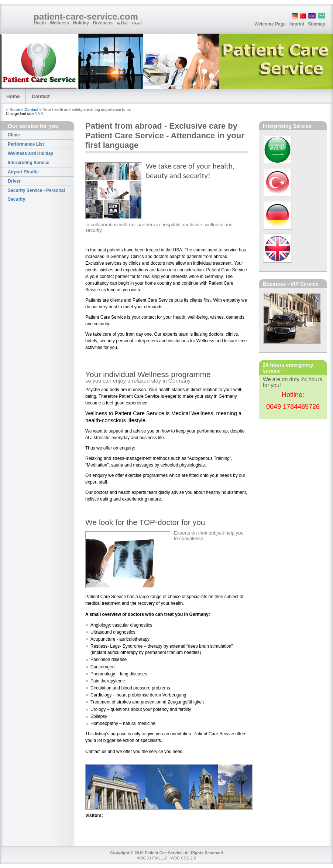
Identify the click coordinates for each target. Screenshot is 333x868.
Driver (14, 181)
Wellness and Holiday (30, 153)
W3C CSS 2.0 (183, 858)
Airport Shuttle (23, 172)
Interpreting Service (29, 163)
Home (13, 96)
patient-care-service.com (86, 16)
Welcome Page (270, 24)
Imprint (297, 24)
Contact (41, 96)
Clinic (14, 135)
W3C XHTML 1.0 (152, 858)
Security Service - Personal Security (36, 195)
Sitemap (317, 24)
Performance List (26, 144)
